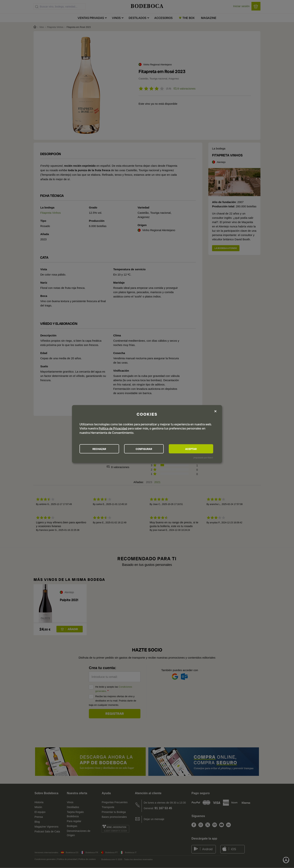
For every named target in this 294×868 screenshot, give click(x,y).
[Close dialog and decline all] (215, 411)
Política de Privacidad (113, 428)
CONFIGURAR (147, 449)
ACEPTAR (193, 449)
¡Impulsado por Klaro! (203, 458)
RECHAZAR (100, 449)
